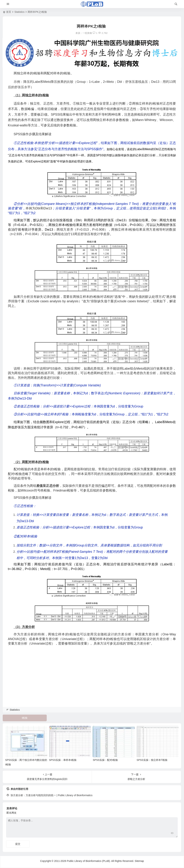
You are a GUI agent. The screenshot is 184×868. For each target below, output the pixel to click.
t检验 (25, 718)
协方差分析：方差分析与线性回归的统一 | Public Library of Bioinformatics (52, 795)
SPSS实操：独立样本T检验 (152, 760)
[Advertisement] (92, 681)
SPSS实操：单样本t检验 (63, 760)
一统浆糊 (87, 33)
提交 (18, 844)
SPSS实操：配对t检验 (105, 760)
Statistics (19, 12)
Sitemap (139, 861)
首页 (9, 12)
